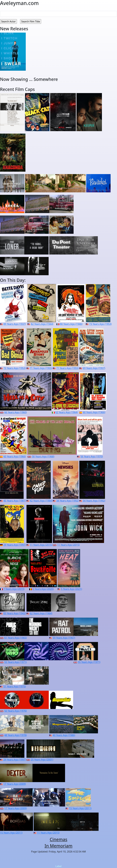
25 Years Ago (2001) (42, 760)
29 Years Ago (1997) (15, 545)
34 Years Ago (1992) (67, 501)
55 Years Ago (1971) (15, 662)
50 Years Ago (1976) (15, 711)
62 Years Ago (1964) (66, 412)
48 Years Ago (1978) (15, 735)
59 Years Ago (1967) (64, 638)
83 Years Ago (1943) (15, 613)
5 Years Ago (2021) (71, 589)
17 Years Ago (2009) (15, 784)
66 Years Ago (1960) (15, 412)
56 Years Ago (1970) (92, 456)
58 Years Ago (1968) (43, 456)
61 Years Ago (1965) (15, 638)
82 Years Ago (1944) (42, 324)
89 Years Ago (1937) (15, 324)
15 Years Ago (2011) (80, 808)
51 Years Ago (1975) (15, 686)
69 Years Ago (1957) (94, 368)
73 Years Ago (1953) (100, 324)
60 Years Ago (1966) (94, 412)
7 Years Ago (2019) (14, 589)
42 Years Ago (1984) (41, 501)
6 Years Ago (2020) (43, 589)
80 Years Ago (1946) (71, 324)
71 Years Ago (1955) (41, 368)
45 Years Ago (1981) (15, 501)
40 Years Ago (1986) (64, 735)
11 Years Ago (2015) (41, 545)
